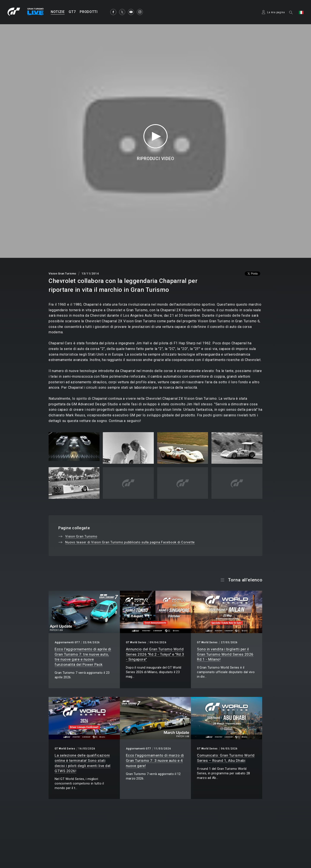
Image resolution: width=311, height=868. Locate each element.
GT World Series (136, 642)
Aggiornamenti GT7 (67, 642)
